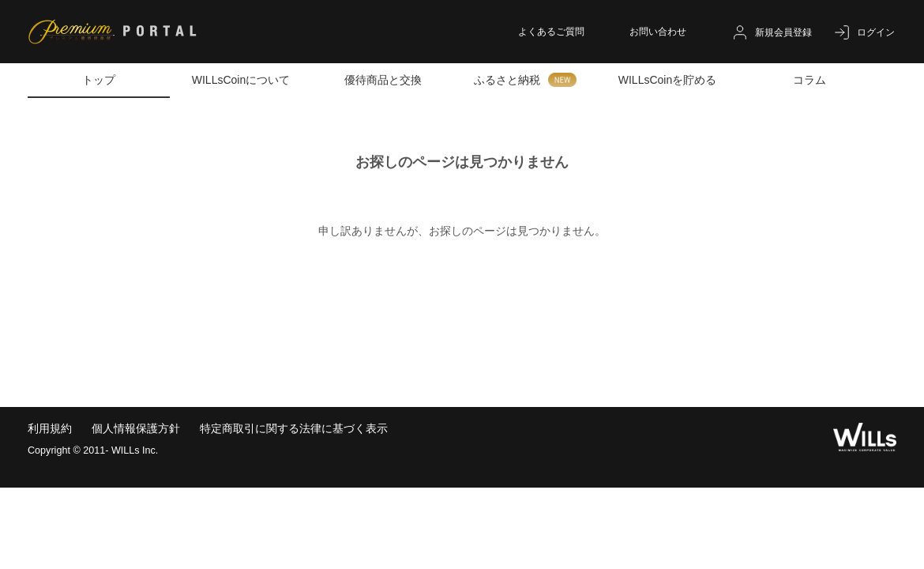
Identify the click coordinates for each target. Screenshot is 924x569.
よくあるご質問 (551, 32)
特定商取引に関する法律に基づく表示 (294, 428)
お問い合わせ (658, 32)
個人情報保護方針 (136, 428)
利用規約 (50, 428)
